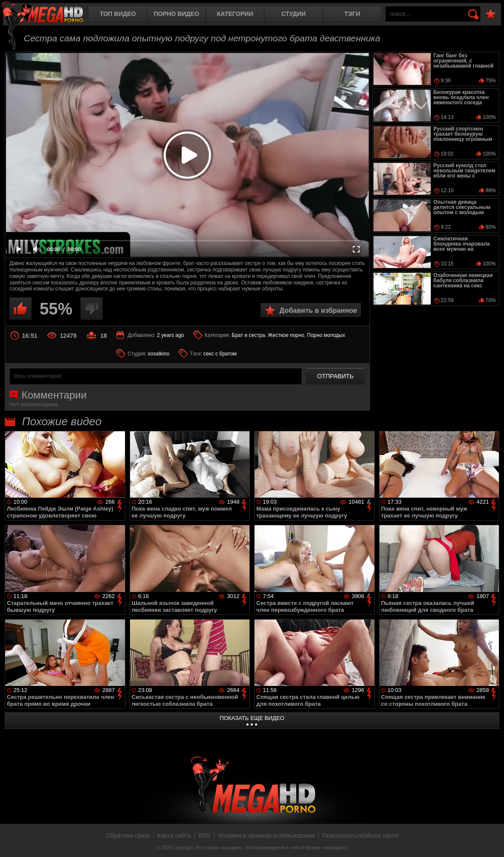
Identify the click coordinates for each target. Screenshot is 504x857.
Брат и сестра (248, 335)
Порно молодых (326, 335)
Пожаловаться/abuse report (360, 835)
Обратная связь (128, 835)
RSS (204, 835)
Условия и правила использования (266, 835)
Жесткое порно (286, 335)
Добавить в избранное (318, 310)
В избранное (491, 14)
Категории (235, 14)
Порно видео (177, 14)
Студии (293, 14)
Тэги (352, 14)
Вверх (491, 841)
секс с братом (220, 354)
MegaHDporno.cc (50, 15)
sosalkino (159, 354)
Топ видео (118, 14)
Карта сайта (174, 835)
